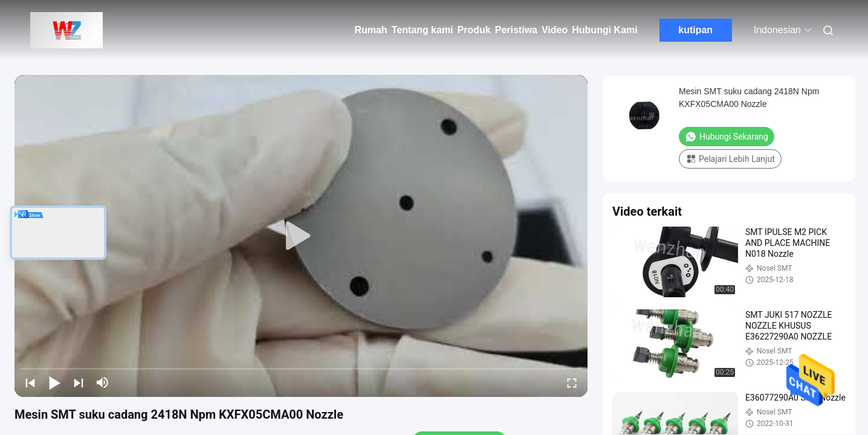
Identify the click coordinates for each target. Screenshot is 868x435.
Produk (474, 30)
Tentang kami (423, 30)
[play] (301, 236)
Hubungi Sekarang (727, 137)
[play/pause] (54, 382)
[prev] (30, 382)
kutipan (695, 30)
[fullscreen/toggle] (572, 382)
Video (555, 30)
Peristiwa (516, 30)
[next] (79, 382)
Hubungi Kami (604, 30)
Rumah (371, 30)
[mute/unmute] (103, 382)
